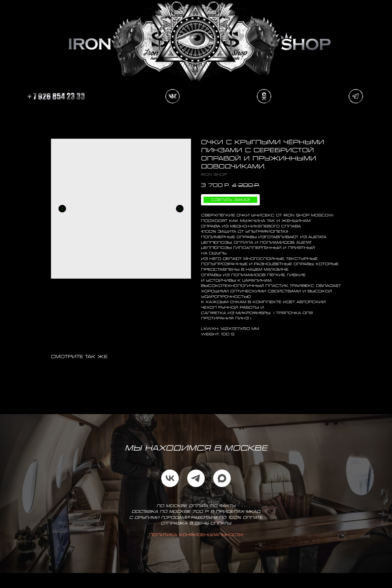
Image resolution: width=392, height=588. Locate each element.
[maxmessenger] (222, 478)
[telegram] (196, 478)
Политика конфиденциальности (196, 535)
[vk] (170, 478)
